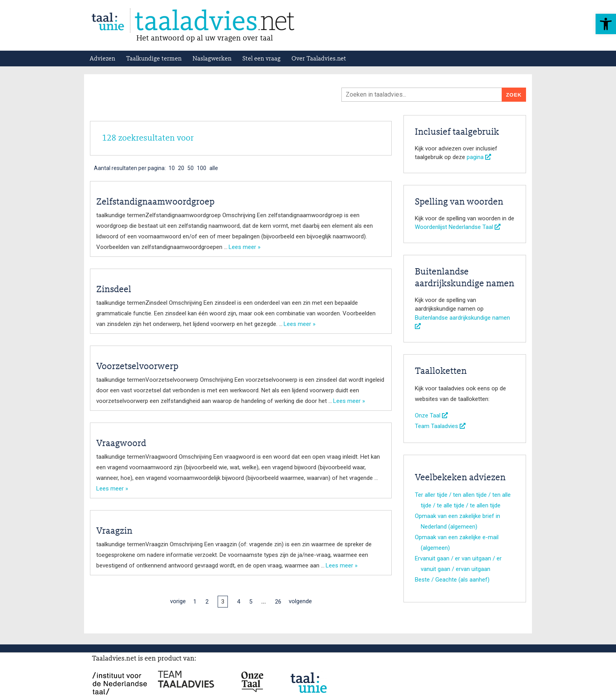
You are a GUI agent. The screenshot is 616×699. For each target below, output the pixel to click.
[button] (606, 24)
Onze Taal (431, 415)
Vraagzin (114, 531)
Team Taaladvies (440, 426)
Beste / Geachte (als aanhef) (452, 580)
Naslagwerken (212, 59)
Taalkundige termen (154, 59)
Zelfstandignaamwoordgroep (155, 202)
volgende (300, 601)
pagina (479, 157)
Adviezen (102, 59)
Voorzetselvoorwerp (137, 367)
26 (278, 602)
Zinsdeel (114, 290)
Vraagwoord (121, 444)
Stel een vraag (261, 59)
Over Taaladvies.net (319, 59)
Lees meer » (245, 247)
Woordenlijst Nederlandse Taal (458, 227)
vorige (178, 601)
